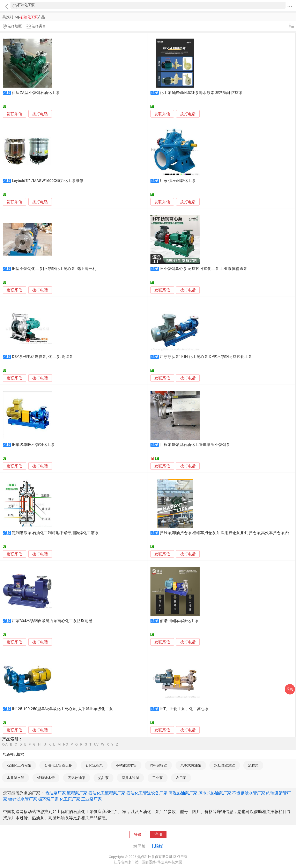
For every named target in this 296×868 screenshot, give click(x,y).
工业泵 (158, 778)
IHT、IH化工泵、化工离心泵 (184, 709)
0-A (5, 744)
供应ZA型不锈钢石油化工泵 (36, 93)
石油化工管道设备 (58, 765)
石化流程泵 (94, 765)
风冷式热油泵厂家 (215, 793)
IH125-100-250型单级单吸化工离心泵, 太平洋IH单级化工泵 (62, 709)
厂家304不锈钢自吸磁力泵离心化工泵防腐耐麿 (52, 621)
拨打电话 (40, 114)
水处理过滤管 (225, 765)
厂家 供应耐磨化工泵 (178, 181)
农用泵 (181, 778)
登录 (138, 835)
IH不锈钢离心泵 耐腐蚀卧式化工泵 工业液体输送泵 (204, 269)
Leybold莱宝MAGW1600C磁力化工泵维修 (48, 181)
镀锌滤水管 (46, 778)
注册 (158, 835)
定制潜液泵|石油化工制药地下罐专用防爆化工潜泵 (55, 533)
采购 (290, 689)
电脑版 (157, 846)
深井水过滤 (130, 778)
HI (40, 744)
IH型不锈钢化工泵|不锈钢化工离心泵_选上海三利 (54, 269)
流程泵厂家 (77, 793)
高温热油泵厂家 (183, 793)
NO (66, 744)
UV (96, 744)
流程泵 (253, 765)
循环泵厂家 (48, 799)
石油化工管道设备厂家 (147, 793)
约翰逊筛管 (158, 765)
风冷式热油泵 (191, 765)
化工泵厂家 (70, 799)
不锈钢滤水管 (126, 765)
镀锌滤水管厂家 (23, 799)
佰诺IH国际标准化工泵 (179, 621)
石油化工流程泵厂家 (107, 793)
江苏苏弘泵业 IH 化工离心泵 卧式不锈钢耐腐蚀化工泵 (206, 357)
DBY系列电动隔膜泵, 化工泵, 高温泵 (43, 357)
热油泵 (103, 778)
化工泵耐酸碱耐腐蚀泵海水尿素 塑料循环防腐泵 (201, 93)
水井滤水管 (16, 778)
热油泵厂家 (55, 793)
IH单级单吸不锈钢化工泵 (33, 445)
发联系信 (14, 114)
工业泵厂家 (91, 799)
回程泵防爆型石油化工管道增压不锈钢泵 (195, 445)
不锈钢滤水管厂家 (249, 793)
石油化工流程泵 (19, 765)
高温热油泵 (77, 778)
